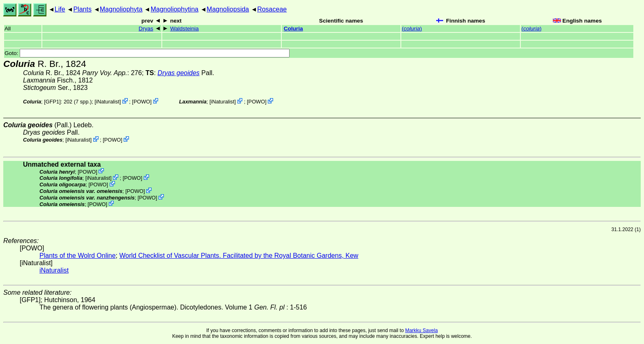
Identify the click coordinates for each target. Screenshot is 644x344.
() (412, 29)
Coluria (293, 29)
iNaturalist (108, 102)
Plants (82, 9)
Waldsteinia (184, 29)
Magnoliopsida (228, 9)
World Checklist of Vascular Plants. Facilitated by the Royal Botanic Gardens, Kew (239, 256)
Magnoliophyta (121, 9)
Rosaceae (272, 9)
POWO (142, 102)
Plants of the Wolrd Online (78, 256)
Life (60, 9)
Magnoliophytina (175, 9)
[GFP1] (52, 102)
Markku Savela (421, 330)
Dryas (146, 29)
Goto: (147, 53)
